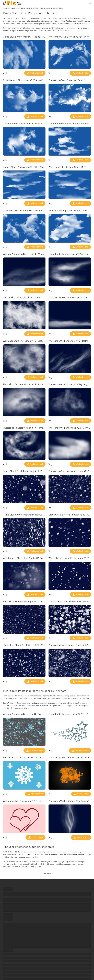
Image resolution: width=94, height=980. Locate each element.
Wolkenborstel (36, 73)
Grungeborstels (36, 750)
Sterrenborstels (81, 750)
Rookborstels (82, 837)
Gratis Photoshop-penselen (27, 691)
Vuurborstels (83, 794)
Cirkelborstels (37, 794)
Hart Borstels (37, 837)
